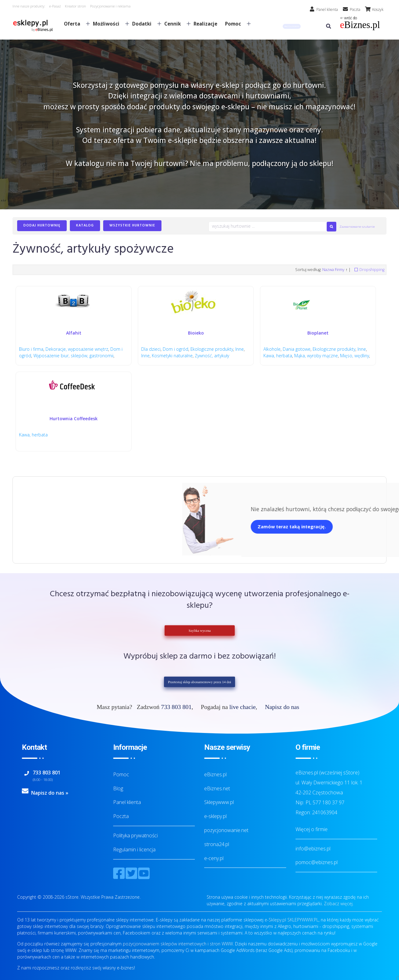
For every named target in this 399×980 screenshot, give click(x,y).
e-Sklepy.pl (275, 920)
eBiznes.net (217, 788)
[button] (292, 26)
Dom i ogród (175, 349)
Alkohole (272, 349)
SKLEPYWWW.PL (303, 920)
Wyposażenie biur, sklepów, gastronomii (73, 356)
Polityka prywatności (135, 835)
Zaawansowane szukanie (357, 227)
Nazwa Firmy (333, 270)
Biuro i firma (31, 349)
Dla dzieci (151, 349)
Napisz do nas (282, 707)
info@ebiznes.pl (313, 849)
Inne (240, 349)
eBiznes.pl (215, 774)
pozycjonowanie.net (226, 830)
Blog (118, 788)
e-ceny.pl (214, 858)
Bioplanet (318, 333)
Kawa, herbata (278, 356)
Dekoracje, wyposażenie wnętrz (77, 349)
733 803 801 (176, 707)
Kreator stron (75, 6)
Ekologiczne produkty (212, 349)
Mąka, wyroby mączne (316, 356)
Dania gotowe (297, 349)
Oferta (74, 24)
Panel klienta (127, 802)
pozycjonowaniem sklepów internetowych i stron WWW (178, 944)
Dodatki (144, 24)
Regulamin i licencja (134, 849)
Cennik (175, 24)
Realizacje (205, 24)
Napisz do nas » (50, 793)
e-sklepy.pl (215, 816)
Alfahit (74, 333)
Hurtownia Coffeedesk (74, 419)
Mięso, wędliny (355, 356)
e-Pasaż (55, 6)
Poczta (121, 816)
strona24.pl (217, 844)
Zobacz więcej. (339, 904)
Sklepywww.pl (219, 802)
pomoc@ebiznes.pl (317, 862)
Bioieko (196, 333)
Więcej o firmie (312, 829)
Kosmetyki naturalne (172, 356)
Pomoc (235, 24)
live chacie (243, 707)
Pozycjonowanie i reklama (110, 6)
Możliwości (108, 24)
